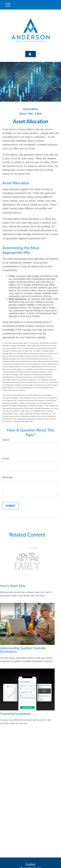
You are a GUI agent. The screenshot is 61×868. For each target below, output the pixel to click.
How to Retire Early (13, 586)
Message (8, 477)
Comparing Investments (15, 714)
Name (6, 440)
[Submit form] (11, 506)
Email (6, 459)
